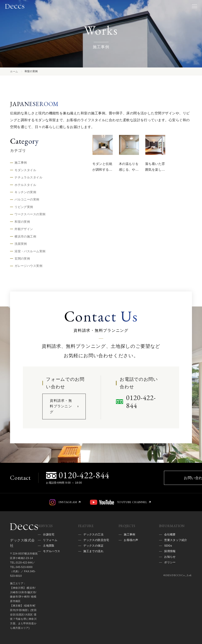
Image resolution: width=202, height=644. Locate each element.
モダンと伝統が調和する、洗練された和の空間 (101, 175)
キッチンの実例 (25, 193)
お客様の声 (131, 555)
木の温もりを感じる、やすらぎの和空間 (128, 172)
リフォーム (51, 555)
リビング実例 (24, 208)
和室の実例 (22, 223)
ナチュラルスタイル (28, 178)
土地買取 (49, 561)
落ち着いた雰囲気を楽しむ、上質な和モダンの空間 (154, 175)
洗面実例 (21, 246)
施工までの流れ (94, 573)
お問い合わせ (144, 488)
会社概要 (170, 549)
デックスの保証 (94, 567)
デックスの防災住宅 (96, 558)
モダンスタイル (25, 170)
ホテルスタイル (25, 185)
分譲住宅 (49, 549)
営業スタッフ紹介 (176, 555)
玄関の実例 (22, 261)
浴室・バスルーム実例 (30, 254)
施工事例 (21, 163)
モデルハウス (52, 567)
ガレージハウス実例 (28, 269)
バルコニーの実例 (27, 201)
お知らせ (170, 573)
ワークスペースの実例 (30, 216)
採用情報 (170, 567)
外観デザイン (24, 231)
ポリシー (170, 580)
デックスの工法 (94, 549)
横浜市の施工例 (25, 239)
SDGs (168, 561)
